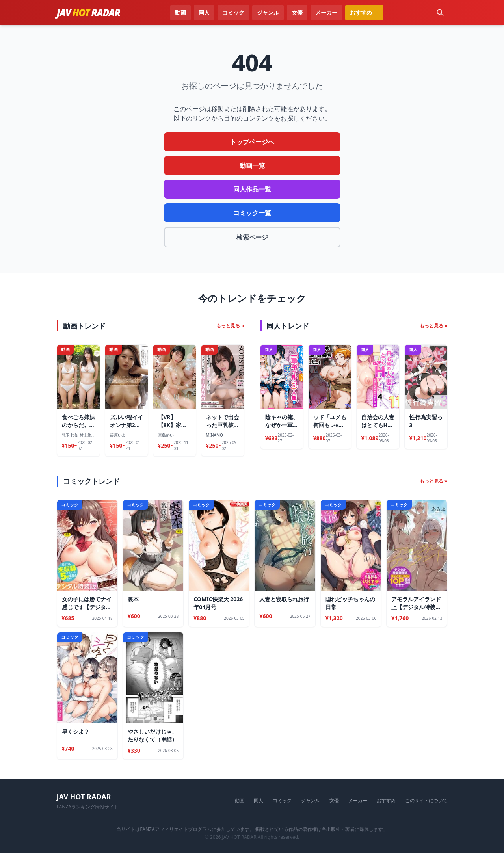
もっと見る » (230, 326)
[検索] (440, 13)
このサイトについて (426, 801)
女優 (297, 12)
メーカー (326, 12)
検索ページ (252, 237)
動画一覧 (252, 165)
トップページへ (252, 142)
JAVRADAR (89, 13)
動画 (180, 12)
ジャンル (268, 12)
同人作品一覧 (252, 189)
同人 (204, 12)
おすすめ (386, 801)
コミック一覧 (252, 213)
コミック (233, 12)
